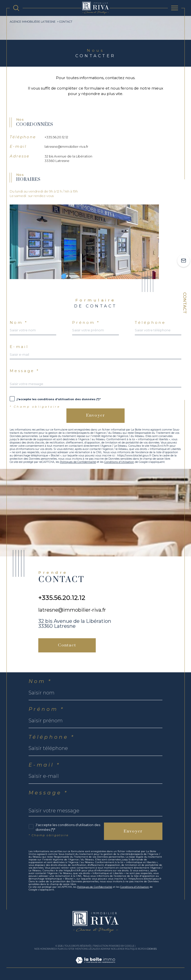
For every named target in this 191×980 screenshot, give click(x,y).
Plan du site (65, 949)
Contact (185, 303)
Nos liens (117, 949)
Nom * (19, 322)
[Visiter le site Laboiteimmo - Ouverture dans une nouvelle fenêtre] (95, 965)
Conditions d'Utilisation (119, 462)
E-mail (19, 347)
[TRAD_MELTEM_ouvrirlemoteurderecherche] (16, 8)
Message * (25, 371)
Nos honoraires (45, 949)
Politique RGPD (135, 949)
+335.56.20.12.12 (56, 137)
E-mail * (44, 765)
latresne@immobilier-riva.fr (66, 147)
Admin (105, 949)
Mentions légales (87, 949)
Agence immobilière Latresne (33, 22)
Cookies (152, 949)
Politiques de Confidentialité (78, 462)
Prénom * (86, 322)
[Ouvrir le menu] (175, 8)
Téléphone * (52, 737)
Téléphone (150, 322)
